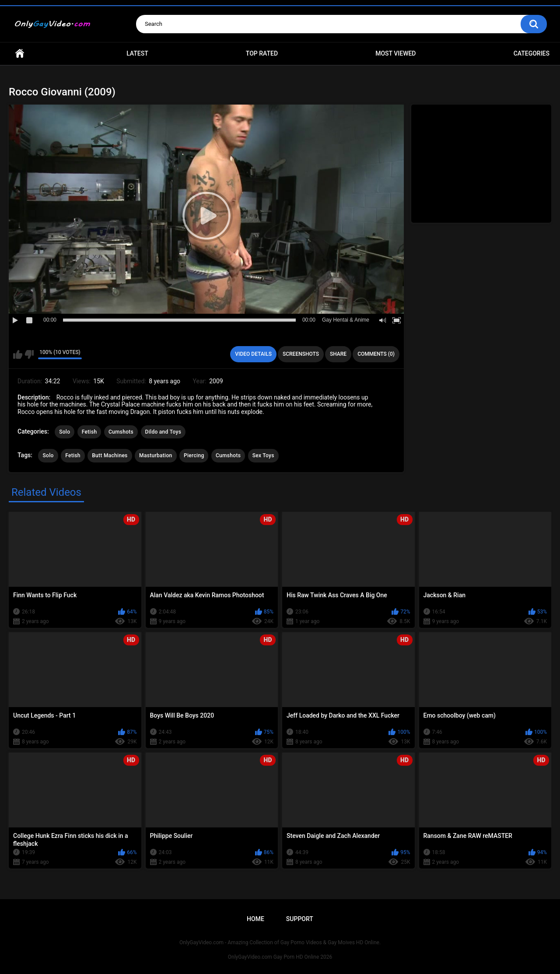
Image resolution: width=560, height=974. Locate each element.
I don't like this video (29, 354)
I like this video (18, 354)
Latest (137, 53)
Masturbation (156, 455)
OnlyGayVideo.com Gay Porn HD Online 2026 (280, 957)
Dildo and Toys (163, 432)
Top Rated (262, 53)
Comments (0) (376, 354)
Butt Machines (110, 455)
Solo (65, 432)
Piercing (194, 455)
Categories (532, 53)
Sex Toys (263, 455)
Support (300, 919)
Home (20, 54)
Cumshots (121, 432)
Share (338, 354)
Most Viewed (395, 53)
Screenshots (301, 354)
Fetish (89, 432)
